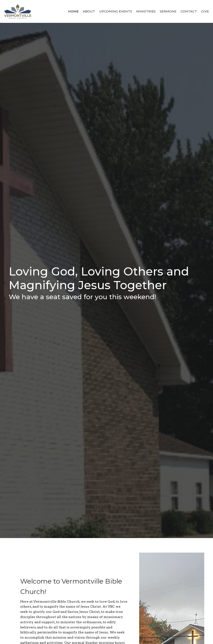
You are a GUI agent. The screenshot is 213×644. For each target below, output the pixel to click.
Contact (189, 11)
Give (205, 11)
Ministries (146, 11)
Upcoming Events (116, 11)
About (89, 11)
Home (73, 11)
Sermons (168, 11)
